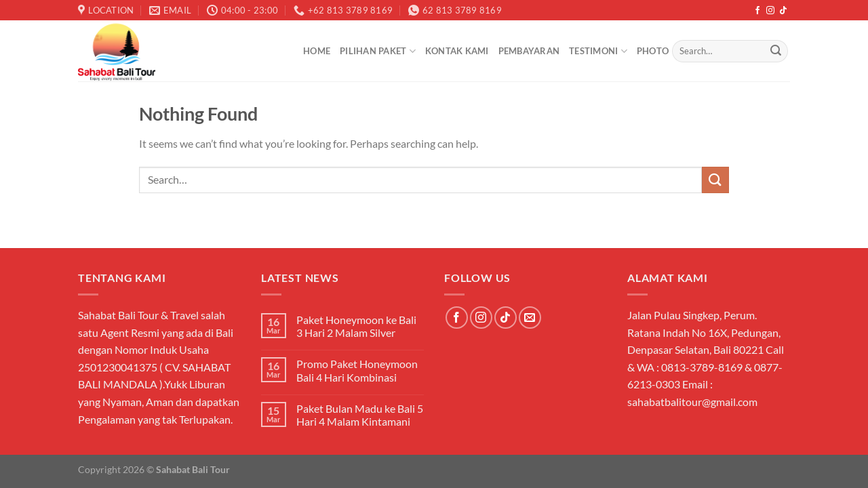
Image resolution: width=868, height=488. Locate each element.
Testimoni (598, 51)
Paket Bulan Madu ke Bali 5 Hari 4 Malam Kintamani (360, 415)
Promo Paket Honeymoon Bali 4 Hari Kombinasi (357, 370)
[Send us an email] (530, 318)
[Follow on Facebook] (757, 11)
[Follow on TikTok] (783, 11)
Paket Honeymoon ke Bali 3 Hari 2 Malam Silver (356, 326)
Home (317, 51)
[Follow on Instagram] (770, 11)
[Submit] (776, 52)
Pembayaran (529, 51)
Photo (653, 51)
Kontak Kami (457, 51)
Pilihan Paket (378, 51)
